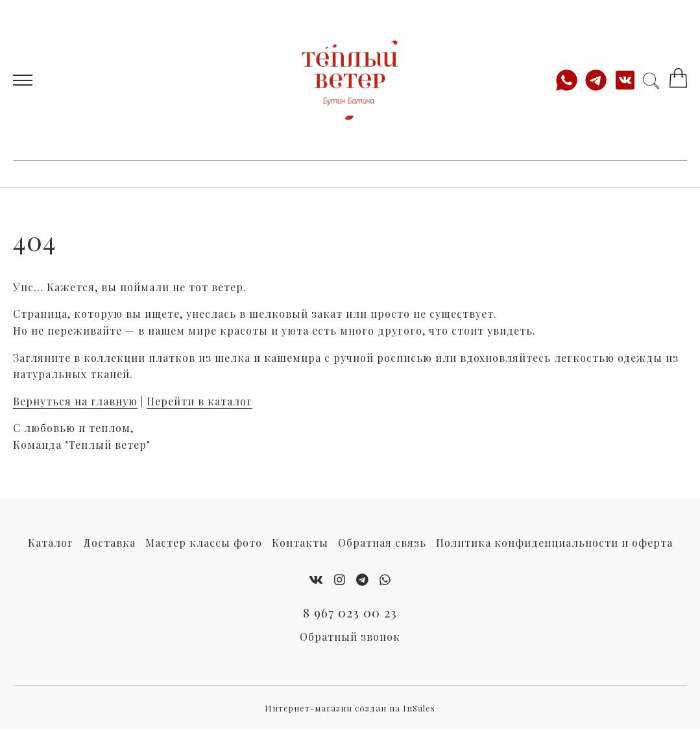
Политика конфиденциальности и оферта (554, 543)
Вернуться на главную (75, 401)
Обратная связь (382, 543)
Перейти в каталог (199, 401)
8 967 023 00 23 (350, 612)
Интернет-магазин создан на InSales (350, 708)
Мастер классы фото (204, 543)
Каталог (51, 543)
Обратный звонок (350, 637)
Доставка (109, 543)
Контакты (300, 543)
